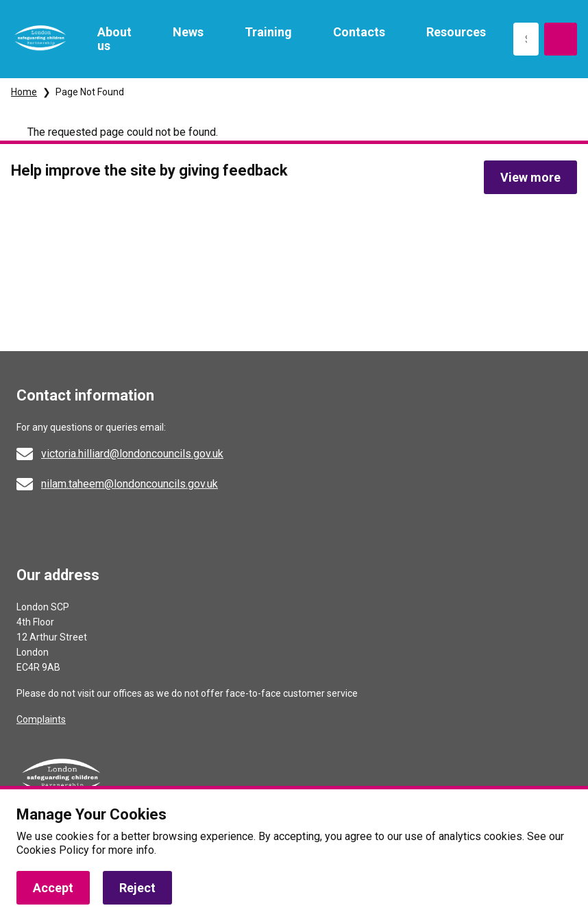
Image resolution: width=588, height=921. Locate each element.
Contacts (359, 32)
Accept (53, 888)
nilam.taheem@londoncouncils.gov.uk (130, 484)
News (188, 32)
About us (114, 39)
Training (268, 32)
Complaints (41, 719)
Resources (456, 32)
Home (24, 92)
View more (530, 177)
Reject (137, 888)
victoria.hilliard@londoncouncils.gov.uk (132, 454)
